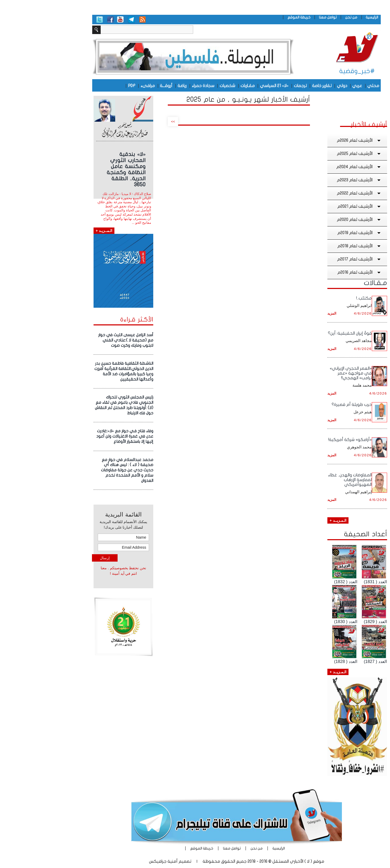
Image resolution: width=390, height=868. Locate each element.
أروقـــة (125, 86)
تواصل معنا (286, 17)
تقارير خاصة (280, 86)
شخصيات (186, 86)
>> (131, 122)
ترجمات (259, 86)
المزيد (290, 313)
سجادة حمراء (162, 86)
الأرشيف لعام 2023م (318, 180)
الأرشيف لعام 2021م (318, 206)
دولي (301, 86)
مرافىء (106, 86)
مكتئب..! (322, 298)
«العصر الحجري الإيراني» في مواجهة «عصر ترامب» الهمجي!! (309, 373)
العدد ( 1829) (334, 622)
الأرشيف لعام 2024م (318, 167)
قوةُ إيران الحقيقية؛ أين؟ (308, 333)
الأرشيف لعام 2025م (318, 154)
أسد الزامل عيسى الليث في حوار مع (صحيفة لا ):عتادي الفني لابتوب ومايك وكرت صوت (84, 340)
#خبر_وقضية (316, 71)
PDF (90, 86)
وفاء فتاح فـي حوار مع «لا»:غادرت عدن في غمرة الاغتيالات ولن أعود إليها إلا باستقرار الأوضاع (83, 436)
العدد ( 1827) (334, 661)
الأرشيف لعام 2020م (318, 220)
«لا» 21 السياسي (233, 86)
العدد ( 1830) (304, 622)
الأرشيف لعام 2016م (318, 272)
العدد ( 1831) (334, 582)
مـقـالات (334, 283)
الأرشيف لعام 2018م (318, 246)
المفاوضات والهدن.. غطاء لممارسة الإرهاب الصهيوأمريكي (308, 480)
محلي (332, 86)
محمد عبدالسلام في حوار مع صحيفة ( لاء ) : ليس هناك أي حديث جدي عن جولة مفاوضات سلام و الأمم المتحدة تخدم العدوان (86, 470)
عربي (316, 86)
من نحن (310, 17)
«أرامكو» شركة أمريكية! (308, 440)
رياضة (141, 86)
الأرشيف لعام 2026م (318, 140)
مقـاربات (206, 86)
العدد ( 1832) (304, 582)
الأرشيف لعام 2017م (318, 259)
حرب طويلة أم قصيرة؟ (310, 405)
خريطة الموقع (257, 17)
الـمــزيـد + (62, 231)
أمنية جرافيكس (122, 861)
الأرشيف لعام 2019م (318, 233)
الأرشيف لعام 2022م (318, 193)
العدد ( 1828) (304, 661)
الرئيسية (330, 17)
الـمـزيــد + (296, 520)
